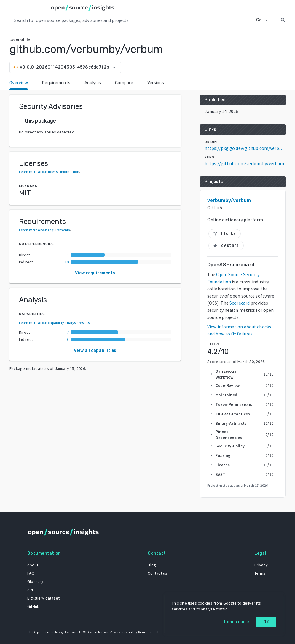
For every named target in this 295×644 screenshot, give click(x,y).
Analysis (93, 83)
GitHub (33, 606)
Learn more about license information (49, 172)
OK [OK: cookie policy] (266, 622)
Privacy (261, 565)
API (30, 590)
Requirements (56, 83)
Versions (156, 83)
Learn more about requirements (44, 230)
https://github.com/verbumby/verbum (244, 163)
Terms (260, 573)
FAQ (31, 573)
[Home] (83, 8)
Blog (152, 565)
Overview (19, 83)
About (33, 565)
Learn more (237, 622)
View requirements (95, 273)
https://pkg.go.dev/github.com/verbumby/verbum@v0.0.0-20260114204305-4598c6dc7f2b (245, 148)
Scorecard (240, 303)
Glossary (35, 581)
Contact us (157, 573)
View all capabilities (95, 350)
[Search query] (131, 20)
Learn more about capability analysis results (54, 323)
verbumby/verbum (229, 200)
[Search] (283, 20)
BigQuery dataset (43, 598)
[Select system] (264, 20)
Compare (124, 83)
